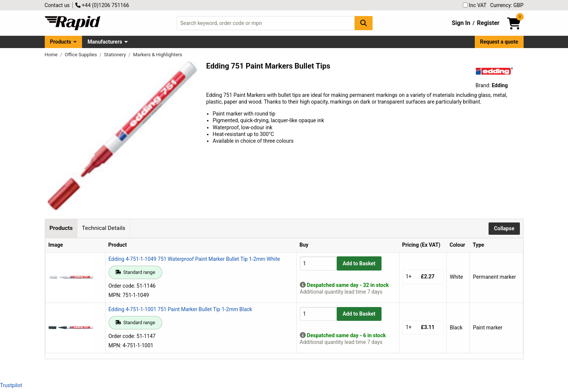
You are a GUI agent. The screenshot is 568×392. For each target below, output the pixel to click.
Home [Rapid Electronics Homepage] (52, 55)
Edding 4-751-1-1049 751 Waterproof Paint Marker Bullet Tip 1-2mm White (194, 259)
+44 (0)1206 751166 (102, 5)
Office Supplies (82, 55)
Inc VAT (475, 5)
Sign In (461, 23)
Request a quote (499, 42)
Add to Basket (359, 263)
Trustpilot (11, 385)
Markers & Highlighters (158, 55)
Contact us (57, 5)
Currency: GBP (507, 5)
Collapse (504, 228)
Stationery (116, 55)
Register (488, 23)
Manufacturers (105, 42)
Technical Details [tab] (104, 228)
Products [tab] (61, 228)
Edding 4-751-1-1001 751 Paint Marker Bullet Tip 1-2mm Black (180, 309)
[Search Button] (364, 23)
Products (61, 42)
